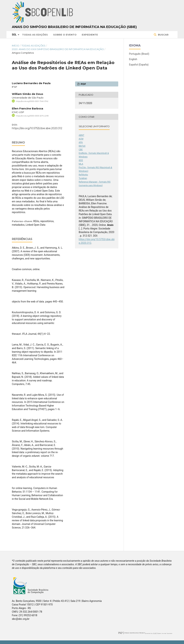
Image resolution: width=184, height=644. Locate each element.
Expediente (90, 35)
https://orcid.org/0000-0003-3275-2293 (32, 116)
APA (81, 142)
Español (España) (139, 65)
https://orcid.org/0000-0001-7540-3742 (32, 101)
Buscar (163, 35)
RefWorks (83, 175)
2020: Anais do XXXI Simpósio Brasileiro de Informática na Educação (58, 49)
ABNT (81, 135)
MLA (81, 164)
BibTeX (82, 146)
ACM (81, 139)
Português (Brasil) (139, 54)
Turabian (83, 178)
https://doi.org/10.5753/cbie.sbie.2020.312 (37, 128)
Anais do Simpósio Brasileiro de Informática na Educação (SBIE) (74, 27)
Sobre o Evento (65, 35)
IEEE (81, 160)
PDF (83, 84)
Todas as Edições (35, 35)
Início (16, 46)
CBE (81, 150)
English (133, 59)
